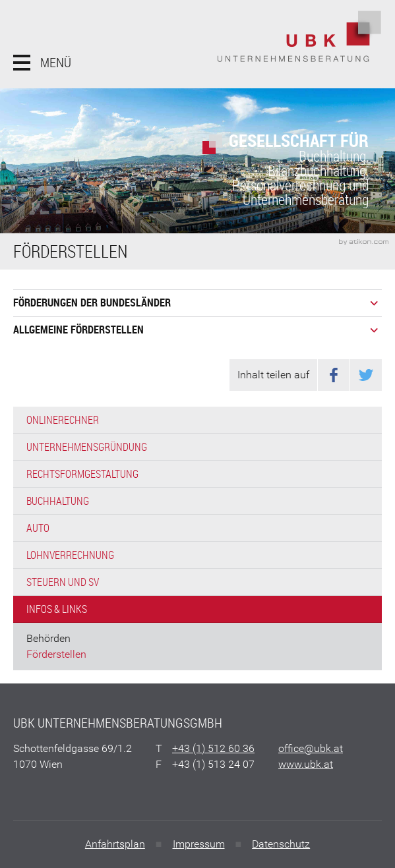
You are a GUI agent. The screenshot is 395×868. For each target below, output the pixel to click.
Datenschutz (281, 844)
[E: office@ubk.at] (311, 748)
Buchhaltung (58, 501)
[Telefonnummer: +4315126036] (213, 749)
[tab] (197, 303)
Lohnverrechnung (70, 555)
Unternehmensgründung (87, 447)
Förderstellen (56, 654)
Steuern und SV (63, 582)
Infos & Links (57, 609)
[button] (42, 63)
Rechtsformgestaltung (82, 474)
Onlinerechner (63, 420)
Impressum (199, 844)
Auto (38, 528)
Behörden (48, 638)
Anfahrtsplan (115, 844)
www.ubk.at (306, 764)
